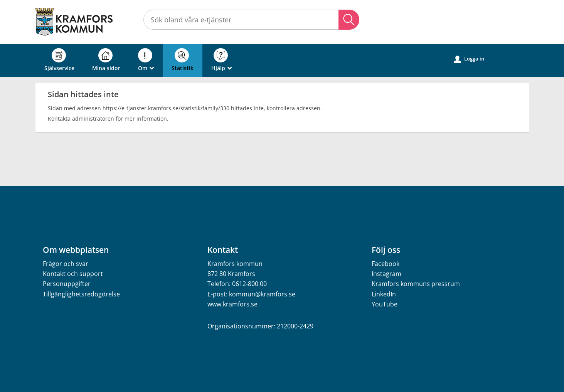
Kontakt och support (73, 274)
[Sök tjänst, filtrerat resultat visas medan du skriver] (251, 20)
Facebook (386, 264)
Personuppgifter (67, 284)
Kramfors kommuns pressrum (416, 284)
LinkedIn (384, 294)
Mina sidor (106, 60)
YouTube (385, 304)
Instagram (386, 274)
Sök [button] (349, 20)
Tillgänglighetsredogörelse (81, 294)
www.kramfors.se (232, 304)
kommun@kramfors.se (262, 294)
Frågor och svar (66, 264)
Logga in (469, 59)
